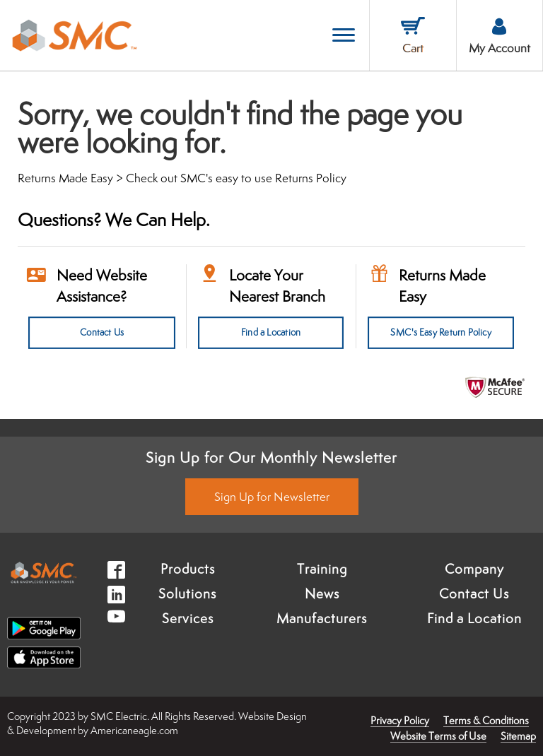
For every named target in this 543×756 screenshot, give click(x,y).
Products (188, 569)
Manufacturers (322, 618)
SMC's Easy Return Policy (440, 333)
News (322, 593)
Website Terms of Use (438, 736)
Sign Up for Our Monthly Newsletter (271, 457)
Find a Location (271, 333)
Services (188, 618)
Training (322, 569)
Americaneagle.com (134, 730)
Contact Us (102, 333)
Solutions (187, 593)
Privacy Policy (400, 720)
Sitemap (518, 736)
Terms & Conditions (486, 720)
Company (474, 569)
